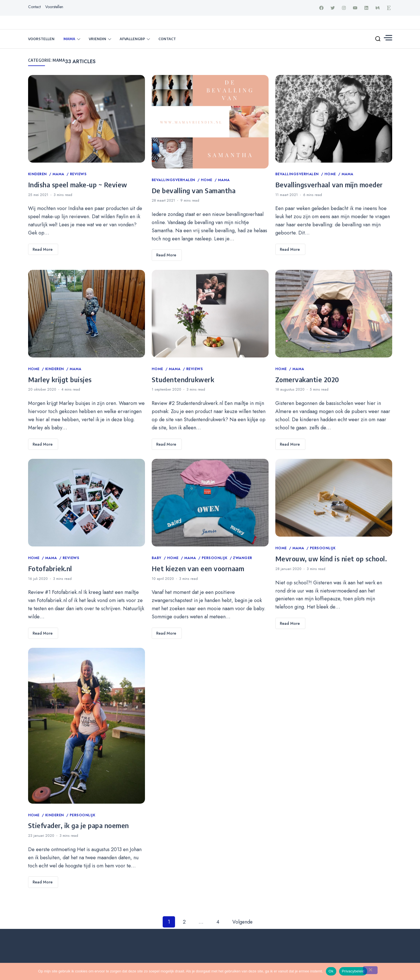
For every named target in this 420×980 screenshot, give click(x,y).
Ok (331, 971)
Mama (69, 39)
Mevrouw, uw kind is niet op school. (331, 559)
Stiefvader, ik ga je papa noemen (79, 826)
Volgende (242, 922)
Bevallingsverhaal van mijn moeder (329, 185)
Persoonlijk (215, 558)
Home (207, 180)
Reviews (78, 174)
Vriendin (97, 39)
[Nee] (370, 970)
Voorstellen (54, 7)
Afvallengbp (132, 39)
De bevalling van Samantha (194, 191)
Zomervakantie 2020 (307, 380)
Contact (34, 7)
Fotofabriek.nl (50, 569)
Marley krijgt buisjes (60, 380)
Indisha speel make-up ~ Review (78, 185)
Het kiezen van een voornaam (198, 569)
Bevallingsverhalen (174, 180)
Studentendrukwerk (183, 380)
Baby (157, 558)
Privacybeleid (353, 971)
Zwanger (243, 558)
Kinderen (38, 174)
